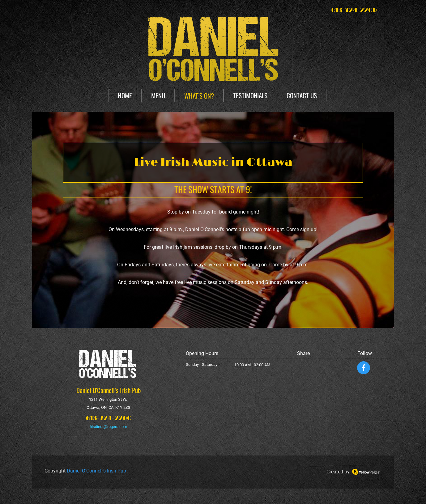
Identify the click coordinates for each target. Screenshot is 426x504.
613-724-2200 (109, 418)
